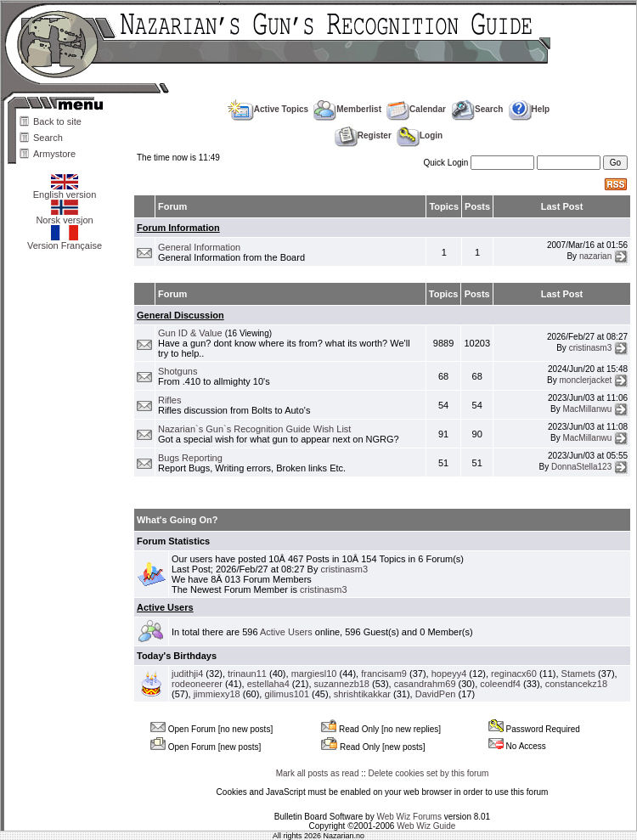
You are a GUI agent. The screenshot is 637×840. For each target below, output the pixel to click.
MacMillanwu (587, 409)
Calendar (416, 109)
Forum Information (178, 228)
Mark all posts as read (318, 773)
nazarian (595, 256)
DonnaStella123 (581, 467)
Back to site (57, 121)
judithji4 (187, 674)
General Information (199, 247)
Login (420, 135)
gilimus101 (287, 694)
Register (363, 135)
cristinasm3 (591, 347)
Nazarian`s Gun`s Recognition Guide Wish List (254, 429)
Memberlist (347, 109)
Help (530, 109)
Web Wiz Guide (426, 826)
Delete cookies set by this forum (429, 773)
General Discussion (180, 315)
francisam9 (384, 674)
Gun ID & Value (190, 333)
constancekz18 (576, 684)
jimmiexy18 (217, 694)
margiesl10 (314, 674)
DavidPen (436, 694)
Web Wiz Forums (409, 817)
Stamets (578, 674)
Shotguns (178, 371)
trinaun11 (247, 674)
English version (65, 190)
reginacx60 (514, 674)
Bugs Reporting (190, 458)
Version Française (65, 241)
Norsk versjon (64, 216)
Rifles (170, 400)
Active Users (165, 607)
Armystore (54, 154)
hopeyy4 (449, 674)
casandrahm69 (425, 684)
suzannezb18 (342, 684)
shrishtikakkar (362, 694)
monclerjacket (586, 380)
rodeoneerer (197, 684)
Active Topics (268, 109)
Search (48, 138)
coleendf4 (500, 684)
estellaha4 (268, 684)
